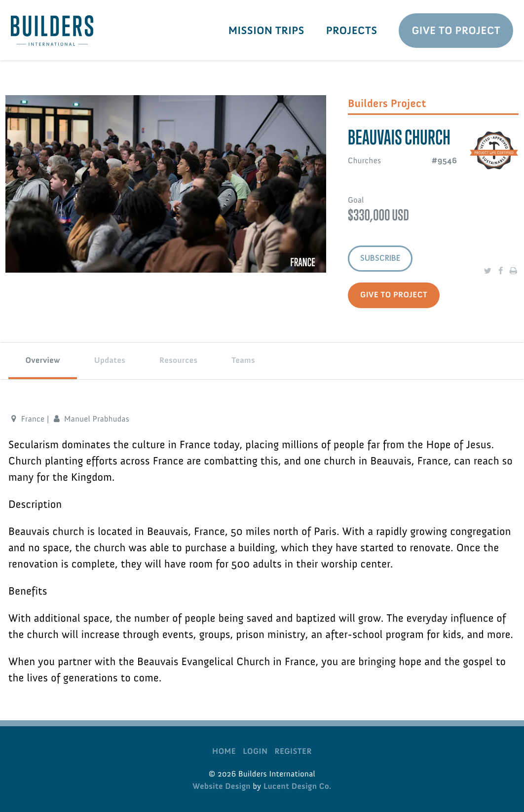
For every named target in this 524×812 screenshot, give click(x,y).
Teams (243, 360)
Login (255, 751)
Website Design (222, 786)
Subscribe (380, 258)
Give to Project (394, 295)
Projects (352, 30)
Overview (43, 360)
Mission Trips (266, 30)
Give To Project (456, 30)
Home (224, 751)
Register (293, 751)
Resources (178, 360)
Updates (110, 360)
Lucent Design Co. (298, 786)
